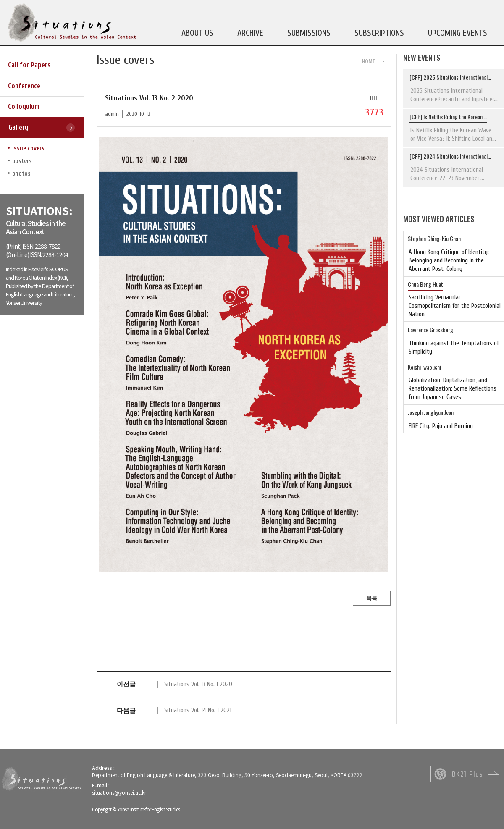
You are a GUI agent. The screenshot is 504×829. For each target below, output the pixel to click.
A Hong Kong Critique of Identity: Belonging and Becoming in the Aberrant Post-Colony (449, 261)
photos (21, 174)
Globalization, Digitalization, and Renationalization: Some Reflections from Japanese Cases (453, 389)
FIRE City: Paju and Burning (441, 426)
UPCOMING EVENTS (458, 33)
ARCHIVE (250, 33)
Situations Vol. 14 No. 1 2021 (198, 710)
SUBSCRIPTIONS (379, 33)
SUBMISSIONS (309, 33)
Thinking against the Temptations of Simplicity (454, 348)
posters (22, 161)
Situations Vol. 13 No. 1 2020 (198, 684)
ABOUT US (197, 33)
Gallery (18, 127)
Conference (24, 86)
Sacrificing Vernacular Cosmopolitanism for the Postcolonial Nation (455, 306)
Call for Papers (29, 65)
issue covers (28, 148)
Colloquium (24, 106)
